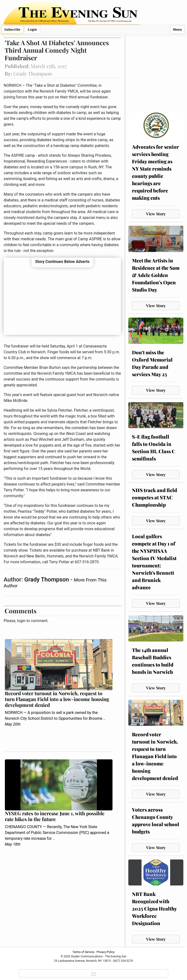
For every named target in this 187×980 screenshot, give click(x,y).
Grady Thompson (47, 580)
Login (32, 30)
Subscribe (12, 30)
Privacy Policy (106, 952)
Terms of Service (84, 952)
